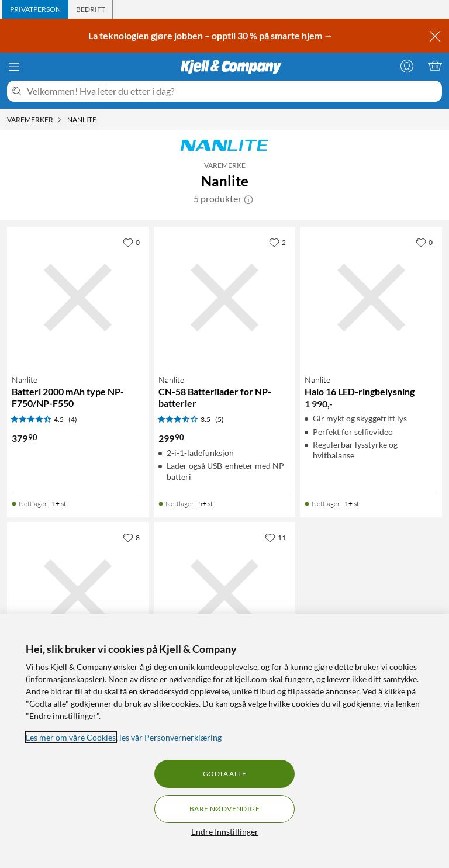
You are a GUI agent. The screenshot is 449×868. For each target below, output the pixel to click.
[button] (248, 199)
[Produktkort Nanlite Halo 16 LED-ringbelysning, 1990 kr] (371, 298)
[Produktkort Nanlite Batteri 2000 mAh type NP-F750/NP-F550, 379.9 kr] (78, 298)
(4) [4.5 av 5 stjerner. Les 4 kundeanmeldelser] (73, 419)
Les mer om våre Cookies (71, 737)
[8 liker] (131, 537)
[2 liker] (277, 242)
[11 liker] (275, 537)
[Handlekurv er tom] (435, 65)
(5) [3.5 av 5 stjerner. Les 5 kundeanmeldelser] (220, 419)
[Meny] (14, 67)
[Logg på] (407, 65)
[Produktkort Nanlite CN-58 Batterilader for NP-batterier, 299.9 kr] (225, 298)
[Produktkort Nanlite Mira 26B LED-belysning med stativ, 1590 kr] (225, 593)
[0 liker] (131, 242)
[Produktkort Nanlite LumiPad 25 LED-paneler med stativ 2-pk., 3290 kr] (78, 593)
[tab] (35, 9)
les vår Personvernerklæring (170, 737)
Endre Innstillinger (225, 831)
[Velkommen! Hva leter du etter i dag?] (232, 91)
